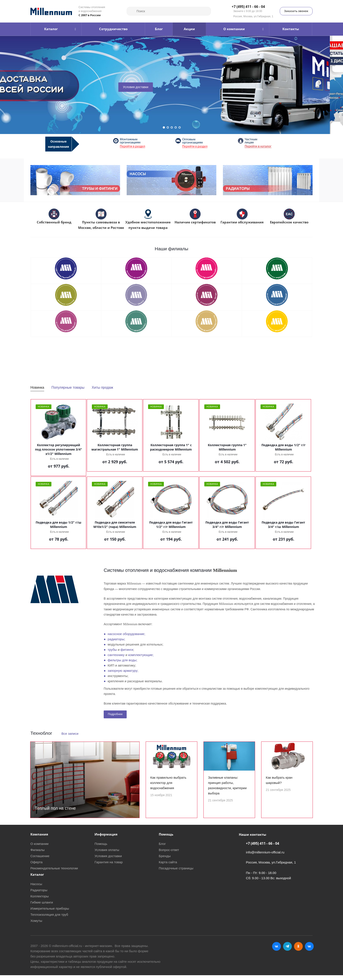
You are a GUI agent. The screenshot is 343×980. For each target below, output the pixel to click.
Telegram (287, 951)
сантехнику (116, 655)
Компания (39, 839)
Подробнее (115, 714)
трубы (112, 650)
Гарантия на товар (108, 867)
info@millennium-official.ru (265, 857)
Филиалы (38, 855)
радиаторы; (116, 639)
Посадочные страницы (176, 873)
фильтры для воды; (122, 660)
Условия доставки (149, 87)
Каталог (37, 879)
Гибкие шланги (42, 907)
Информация (106, 839)
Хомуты (36, 925)
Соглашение (40, 861)
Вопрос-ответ (169, 855)
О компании (39, 849)
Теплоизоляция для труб (49, 919)
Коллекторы (40, 901)
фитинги (127, 650)
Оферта (36, 867)
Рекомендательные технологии (54, 873)
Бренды (165, 861)
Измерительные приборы (50, 913)
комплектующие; (141, 655)
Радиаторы (39, 895)
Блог (162, 849)
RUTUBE (309, 951)
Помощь (101, 849)
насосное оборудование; (126, 634)
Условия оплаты (107, 855)
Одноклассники (298, 951)
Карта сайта (168, 867)
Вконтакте (276, 951)
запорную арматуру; (123, 671)
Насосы (36, 889)
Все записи (70, 734)
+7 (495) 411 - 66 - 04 (248, 7)
